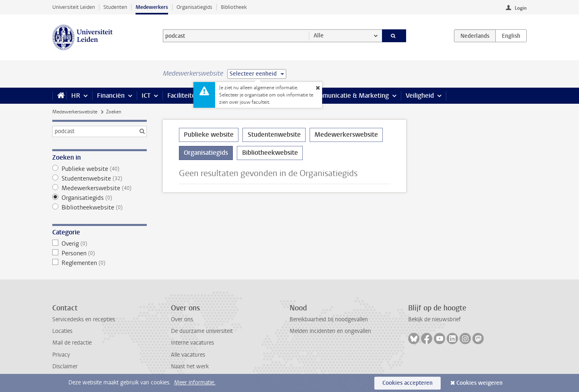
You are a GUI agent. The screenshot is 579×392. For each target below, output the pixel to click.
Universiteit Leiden (74, 7)
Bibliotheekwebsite (100, 207)
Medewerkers (152, 7)
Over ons (182, 319)
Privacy (61, 355)
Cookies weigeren (479, 383)
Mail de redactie (72, 343)
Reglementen (100, 263)
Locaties (62, 331)
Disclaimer (65, 366)
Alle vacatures (188, 355)
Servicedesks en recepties (84, 319)
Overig (100, 244)
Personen (100, 253)
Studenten (115, 7)
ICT (146, 95)
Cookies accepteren (408, 383)
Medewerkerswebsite (75, 112)
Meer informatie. (195, 383)
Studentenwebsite (100, 179)
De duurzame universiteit (202, 331)
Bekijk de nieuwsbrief (434, 319)
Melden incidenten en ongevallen (330, 331)
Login (521, 8)
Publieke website (100, 169)
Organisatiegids (194, 7)
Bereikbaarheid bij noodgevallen (329, 319)
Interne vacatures (192, 343)
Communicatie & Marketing (350, 95)
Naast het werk (190, 366)
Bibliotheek (234, 7)
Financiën (111, 95)
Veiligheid (420, 95)
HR (76, 95)
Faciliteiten (183, 95)
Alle (319, 36)
